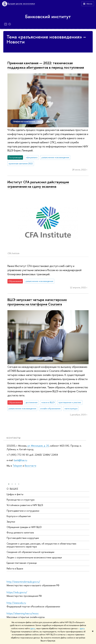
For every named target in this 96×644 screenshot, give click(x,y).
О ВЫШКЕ (12, 489)
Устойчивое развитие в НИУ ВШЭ (25, 505)
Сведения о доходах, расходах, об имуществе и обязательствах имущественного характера (41, 545)
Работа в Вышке (15, 568)
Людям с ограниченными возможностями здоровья (34, 558)
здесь (33, 628)
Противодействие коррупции (23, 538)
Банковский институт (48, 17)
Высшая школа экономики (21, 4)
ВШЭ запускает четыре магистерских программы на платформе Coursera (37, 302)
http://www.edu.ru (16, 603)
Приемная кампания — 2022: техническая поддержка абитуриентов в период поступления (46, 65)
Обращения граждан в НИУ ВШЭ (24, 527)
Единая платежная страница (22, 563)
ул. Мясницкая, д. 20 (38, 446)
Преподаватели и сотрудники (23, 511)
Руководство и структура (21, 500)
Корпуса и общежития (19, 516)
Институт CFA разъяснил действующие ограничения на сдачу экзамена (38, 184)
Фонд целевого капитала (20, 533)
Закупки (11, 522)
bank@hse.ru (21, 460)
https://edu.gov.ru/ (17, 592)
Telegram (17, 466)
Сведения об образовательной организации (30, 552)
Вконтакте (31, 466)
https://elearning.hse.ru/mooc (23, 613)
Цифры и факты (15, 494)
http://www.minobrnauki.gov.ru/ (23, 582)
